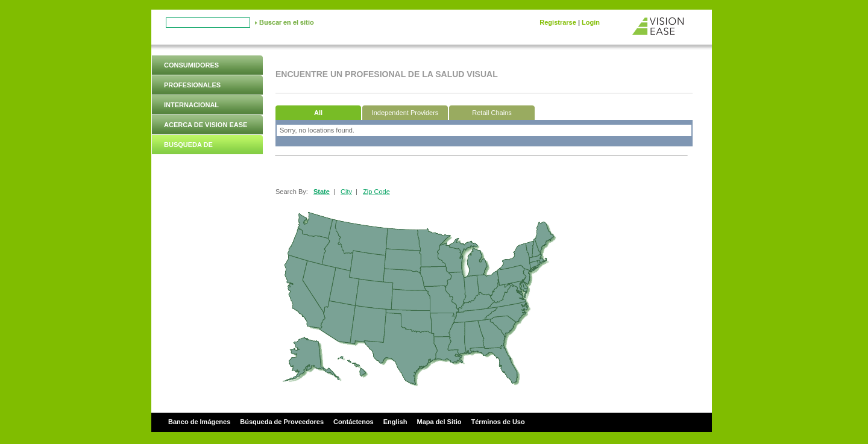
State (322, 192)
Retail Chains (492, 113)
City (346, 192)
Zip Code (376, 192)
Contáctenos (354, 422)
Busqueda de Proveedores (190, 154)
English (395, 422)
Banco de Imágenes (199, 422)
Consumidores (191, 65)
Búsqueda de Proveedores (282, 422)
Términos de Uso (498, 422)
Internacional (191, 105)
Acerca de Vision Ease (206, 125)
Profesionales (192, 85)
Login (591, 22)
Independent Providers (405, 113)
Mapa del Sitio (439, 422)
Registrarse (558, 22)
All (318, 113)
